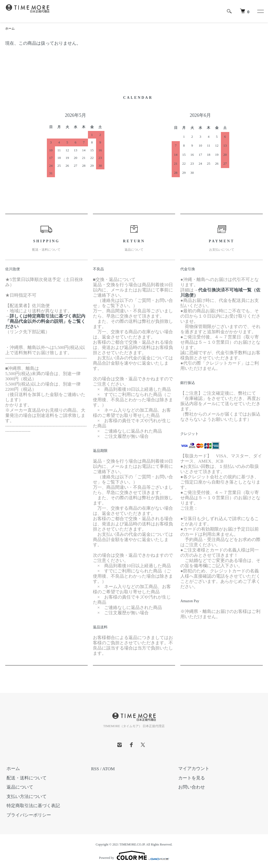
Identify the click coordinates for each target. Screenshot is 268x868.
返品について (19, 787)
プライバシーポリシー (27, 815)
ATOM (109, 769)
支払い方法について (25, 797)
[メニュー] (260, 11)
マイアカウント (192, 769)
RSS (95, 769)
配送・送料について (25, 778)
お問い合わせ (190, 787)
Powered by (134, 855)
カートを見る (190, 778)
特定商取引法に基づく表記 (32, 806)
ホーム (10, 29)
